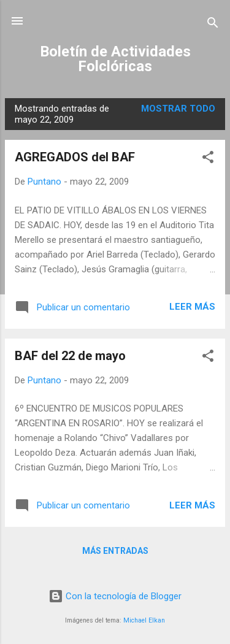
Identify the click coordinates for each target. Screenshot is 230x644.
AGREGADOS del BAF (75, 157)
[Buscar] (213, 25)
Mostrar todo (178, 109)
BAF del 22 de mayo (70, 356)
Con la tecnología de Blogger (115, 596)
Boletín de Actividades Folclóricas (115, 59)
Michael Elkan (144, 620)
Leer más (192, 307)
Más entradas (115, 551)
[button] (208, 159)
